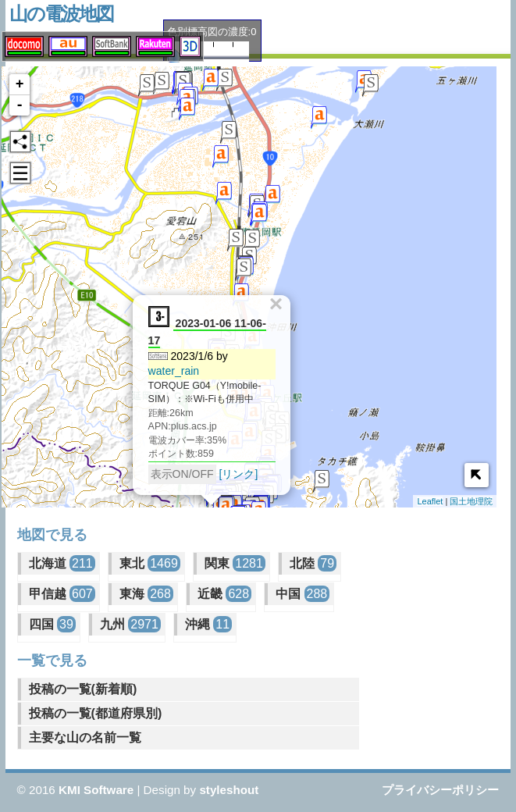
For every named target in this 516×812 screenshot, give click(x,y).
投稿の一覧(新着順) (83, 689)
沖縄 (208, 624)
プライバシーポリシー (440, 790)
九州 (130, 624)
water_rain (171, 369)
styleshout (229, 790)
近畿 (224, 594)
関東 (235, 563)
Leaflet (430, 501)
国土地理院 (471, 501)
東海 (146, 594)
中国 (302, 594)
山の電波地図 (61, 14)
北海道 (62, 563)
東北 (150, 563)
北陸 (313, 563)
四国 (52, 624)
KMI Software (96, 790)
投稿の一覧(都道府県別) (96, 713)
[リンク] (236, 472)
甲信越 (62, 594)
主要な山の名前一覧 (85, 737)
